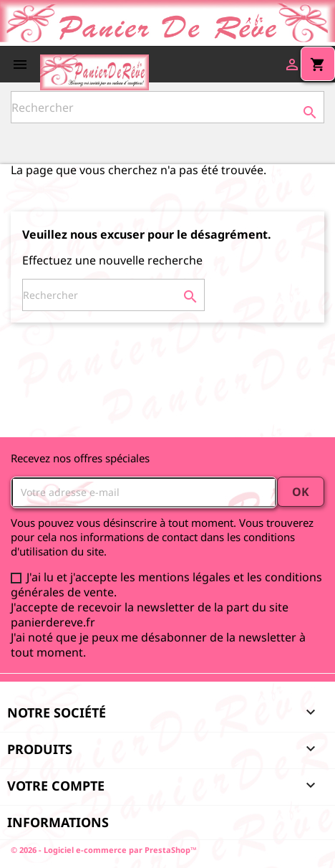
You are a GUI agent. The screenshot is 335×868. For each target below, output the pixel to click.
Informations (58, 822)
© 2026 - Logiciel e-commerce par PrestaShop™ (104, 850)
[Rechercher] (167, 107)
